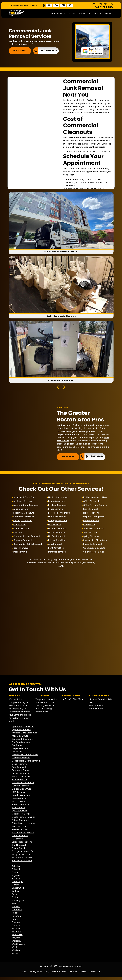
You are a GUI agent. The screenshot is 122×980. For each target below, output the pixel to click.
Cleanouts (18, 533)
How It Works (56, 14)
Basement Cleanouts (24, 514)
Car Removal (20, 525)
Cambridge (17, 884)
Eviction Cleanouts (57, 506)
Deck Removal (20, 553)
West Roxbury (18, 947)
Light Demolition (56, 549)
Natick (15, 916)
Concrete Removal (22, 541)
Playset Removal (91, 514)
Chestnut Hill (18, 891)
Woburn (16, 956)
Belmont (16, 872)
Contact (98, 14)
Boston (15, 875)
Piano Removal (90, 510)
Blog (24, 974)
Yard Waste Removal (93, 553)
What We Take (70, 14)
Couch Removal (21, 549)
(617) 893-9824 (48, 51)
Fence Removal (56, 510)
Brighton (16, 878)
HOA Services (55, 525)
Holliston (16, 906)
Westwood (17, 953)
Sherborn (16, 925)
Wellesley (16, 944)
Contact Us (95, 974)
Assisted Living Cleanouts (26, 506)
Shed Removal (90, 533)
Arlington (16, 869)
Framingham (18, 903)
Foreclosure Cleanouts (59, 514)
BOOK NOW (20, 51)
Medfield (16, 909)
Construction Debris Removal (28, 545)
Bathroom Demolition (24, 518)
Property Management (94, 518)
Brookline (16, 881)
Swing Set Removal (92, 545)
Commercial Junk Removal (27, 537)
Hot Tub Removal (57, 537)
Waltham (16, 934)
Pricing (83, 974)
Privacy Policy (36, 974)
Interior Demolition (57, 541)
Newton (16, 922)
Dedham (16, 894)
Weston (16, 950)
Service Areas (86, 14)
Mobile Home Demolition (95, 498)
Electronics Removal (58, 498)
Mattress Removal (57, 553)
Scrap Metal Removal (94, 529)
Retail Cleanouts (91, 522)
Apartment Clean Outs (25, 498)
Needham (17, 919)
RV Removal (89, 525)
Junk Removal (55, 545)
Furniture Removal (57, 518)
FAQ (47, 974)
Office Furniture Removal (95, 506)
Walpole (16, 931)
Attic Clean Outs (21, 510)
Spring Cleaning (91, 537)
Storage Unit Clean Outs (95, 541)
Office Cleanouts (92, 502)
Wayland (16, 940)
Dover (15, 897)
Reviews (73, 974)
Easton (15, 900)
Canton (16, 887)
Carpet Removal (21, 529)
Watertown (17, 937)
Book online (72, 179)
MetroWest (17, 912)
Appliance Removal (23, 502)
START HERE (108, 14)
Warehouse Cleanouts (94, 549)
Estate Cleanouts (57, 502)
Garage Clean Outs (58, 522)
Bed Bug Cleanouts (23, 522)
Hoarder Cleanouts (58, 529)
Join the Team (59, 974)
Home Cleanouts (57, 533)
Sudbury (16, 928)
